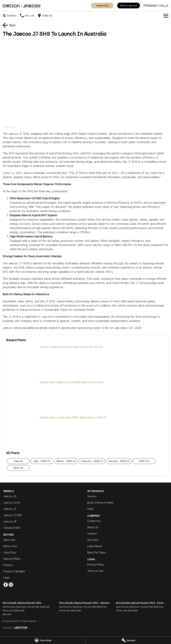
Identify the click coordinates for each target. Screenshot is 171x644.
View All (18, 461)
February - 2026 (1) (92, 461)
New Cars (9, 540)
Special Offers (12, 559)
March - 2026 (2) (66, 461)
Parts (90, 509)
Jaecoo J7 (10, 509)
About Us (93, 527)
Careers (92, 534)
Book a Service (129, 6)
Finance (8, 565)
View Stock (102, 6)
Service (92, 496)
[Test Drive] (43, 640)
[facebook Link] (6, 585)
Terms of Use (95, 571)
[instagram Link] (11, 585)
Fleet (6, 578)
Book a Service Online (100, 503)
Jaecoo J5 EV (12, 503)
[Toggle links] (15, 628)
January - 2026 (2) (119, 461)
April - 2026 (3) (42, 461)
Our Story (93, 540)
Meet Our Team (97, 552)
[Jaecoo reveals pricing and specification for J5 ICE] (85, 361)
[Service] (128, 640)
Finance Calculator (14, 571)
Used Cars (10, 552)
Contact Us (94, 521)
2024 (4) (18, 468)
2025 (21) (144, 461)
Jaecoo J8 (10, 521)
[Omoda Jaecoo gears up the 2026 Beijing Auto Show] (85, 396)
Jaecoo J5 (10, 496)
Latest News (95, 546)
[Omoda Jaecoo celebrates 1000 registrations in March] (85, 432)
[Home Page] (21, 6)
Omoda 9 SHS (12, 528)
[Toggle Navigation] (166, 16)
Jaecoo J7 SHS (13, 515)
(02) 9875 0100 (17, 611)
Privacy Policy (96, 564)
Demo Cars (10, 546)
